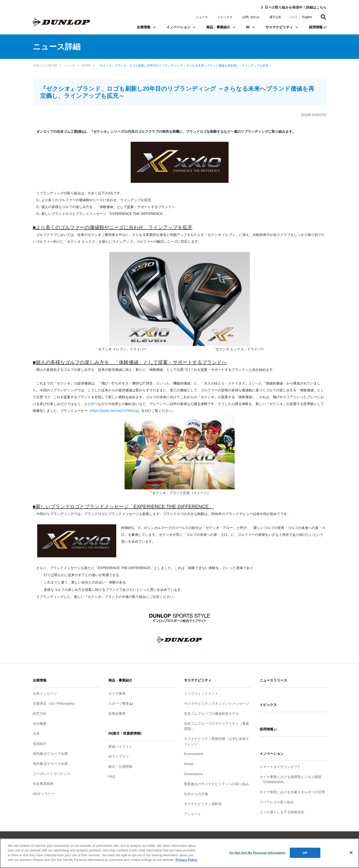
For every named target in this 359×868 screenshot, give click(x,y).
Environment (194, 754)
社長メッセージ (45, 693)
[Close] (351, 855)
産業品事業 (117, 714)
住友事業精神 (43, 784)
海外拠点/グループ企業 (50, 764)
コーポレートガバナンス (52, 774)
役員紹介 (40, 744)
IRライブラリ (119, 757)
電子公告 (275, 17)
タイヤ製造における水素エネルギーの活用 (292, 792)
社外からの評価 (196, 794)
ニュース (202, 17)
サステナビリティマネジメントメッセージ (217, 703)
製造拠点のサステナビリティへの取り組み (217, 784)
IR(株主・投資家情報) (125, 733)
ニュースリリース (273, 680)
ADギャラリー (44, 794)
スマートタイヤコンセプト (280, 767)
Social (189, 764)
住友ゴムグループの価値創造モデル (211, 714)
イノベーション (181, 27)
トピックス (225, 17)
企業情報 (146, 27)
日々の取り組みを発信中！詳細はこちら (296, 7)
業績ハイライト (120, 747)
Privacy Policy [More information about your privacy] (186, 862)
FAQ (112, 777)
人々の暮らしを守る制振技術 (282, 812)
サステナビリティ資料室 (203, 804)
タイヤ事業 (117, 693)
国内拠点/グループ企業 (50, 754)
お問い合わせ (251, 17)
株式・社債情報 (120, 767)
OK (305, 854)
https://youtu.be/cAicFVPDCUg (114, 411)
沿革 (36, 734)
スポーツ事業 (121, 703)
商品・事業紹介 (221, 27)
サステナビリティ (282, 27)
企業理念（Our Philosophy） (55, 703)
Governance (193, 774)
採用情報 (318, 27)
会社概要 (40, 724)
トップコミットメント (201, 693)
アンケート (193, 814)
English (307, 17)
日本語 (293, 17)
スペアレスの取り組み (277, 802)
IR (250, 27)
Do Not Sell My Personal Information (257, 854)
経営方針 (40, 714)
